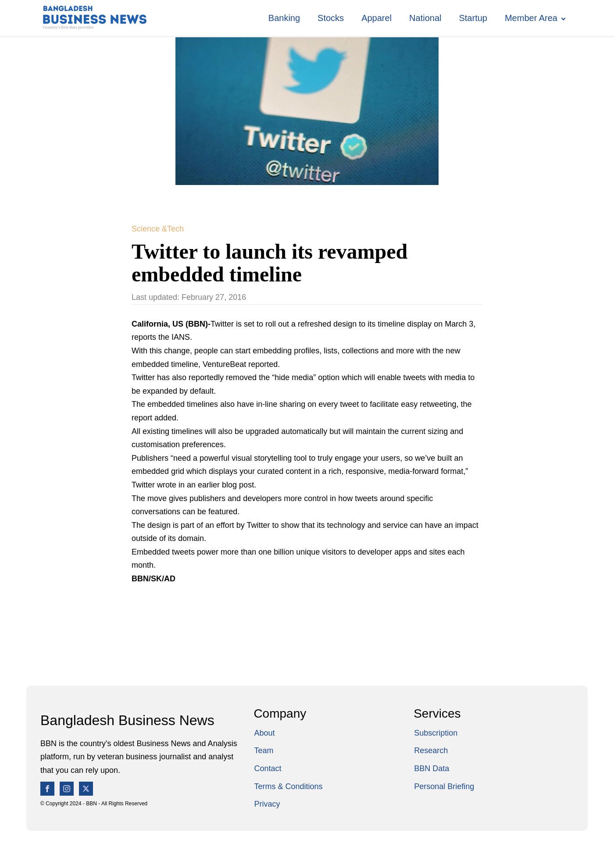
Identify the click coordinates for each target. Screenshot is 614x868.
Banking (284, 18)
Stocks (331, 18)
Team (264, 751)
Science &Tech (158, 229)
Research (431, 751)
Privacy (267, 804)
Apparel (377, 18)
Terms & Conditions (288, 786)
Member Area (531, 18)
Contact (268, 768)
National (425, 18)
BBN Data (432, 768)
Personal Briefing (444, 786)
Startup (473, 18)
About (264, 733)
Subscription (436, 733)
